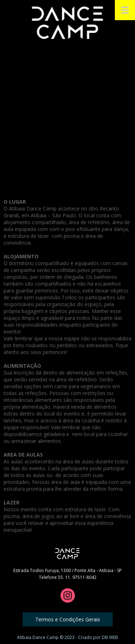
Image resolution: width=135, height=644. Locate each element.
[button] (68, 619)
